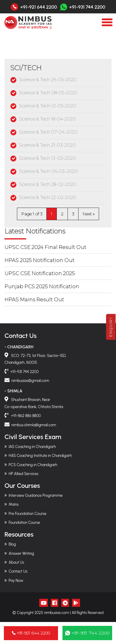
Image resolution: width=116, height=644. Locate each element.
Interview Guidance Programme (36, 495)
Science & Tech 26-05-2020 (48, 80)
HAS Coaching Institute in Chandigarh (40, 456)
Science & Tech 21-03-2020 (47, 145)
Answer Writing (21, 553)
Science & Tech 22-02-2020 (48, 197)
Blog (12, 544)
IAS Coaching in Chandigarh (32, 447)
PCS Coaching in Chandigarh (33, 465)
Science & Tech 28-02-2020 (48, 184)
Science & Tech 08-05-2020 (48, 93)
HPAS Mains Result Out (34, 300)
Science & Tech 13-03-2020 (48, 158)
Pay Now (16, 580)
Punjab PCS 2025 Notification (42, 286)
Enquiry (111, 327)
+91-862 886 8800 (26, 416)
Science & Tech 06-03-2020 (48, 171)
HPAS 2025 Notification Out (39, 260)
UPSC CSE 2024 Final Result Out (45, 247)
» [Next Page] (94, 214)
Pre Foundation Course (28, 514)
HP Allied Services (23, 474)
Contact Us (18, 571)
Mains (14, 504)
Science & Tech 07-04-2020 (48, 132)
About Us (16, 562)
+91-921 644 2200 (39, 7)
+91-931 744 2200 (83, 7)
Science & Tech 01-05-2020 (48, 106)
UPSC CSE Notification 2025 (40, 273)
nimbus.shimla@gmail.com (34, 425)
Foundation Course (24, 522)
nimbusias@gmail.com (30, 381)
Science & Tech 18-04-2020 (47, 119)
